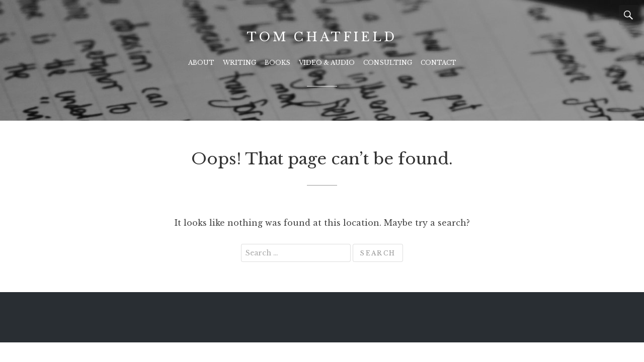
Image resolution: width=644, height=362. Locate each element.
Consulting (388, 63)
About (201, 63)
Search (629, 15)
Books (277, 63)
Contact (438, 63)
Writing (239, 63)
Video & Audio (327, 63)
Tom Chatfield (322, 37)
